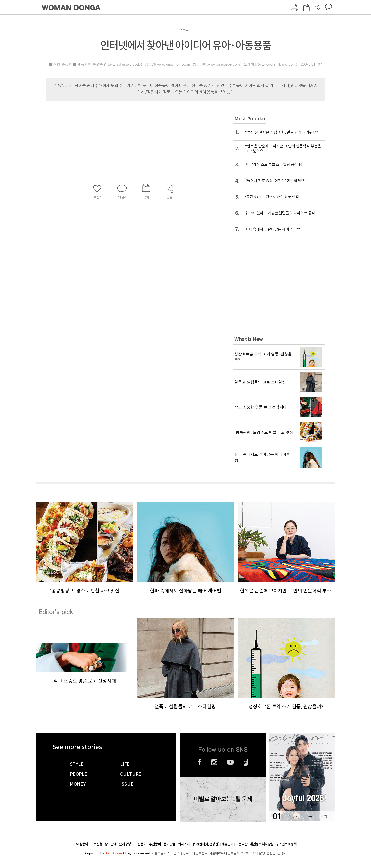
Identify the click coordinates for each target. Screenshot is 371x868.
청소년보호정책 (286, 844)
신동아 (142, 844)
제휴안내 (227, 844)
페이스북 (200, 762)
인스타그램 (214, 762)
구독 (308, 816)
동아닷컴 (169, 844)
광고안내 (111, 844)
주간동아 (155, 844)
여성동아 (82, 844)
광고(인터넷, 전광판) (206, 844)
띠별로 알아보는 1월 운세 (223, 799)
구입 (324, 816)
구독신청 (96, 844)
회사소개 (184, 844)
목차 (293, 816)
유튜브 (230, 762)
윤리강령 (125, 844)
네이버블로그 (246, 762)
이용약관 (241, 844)
